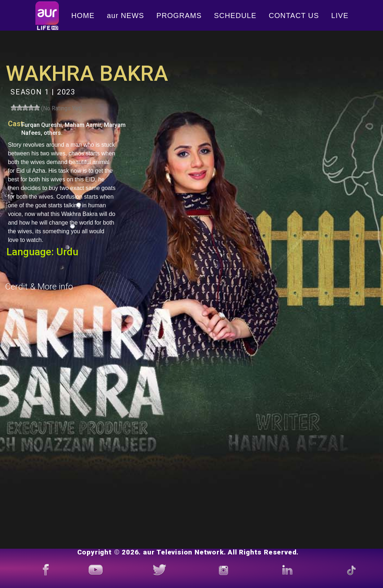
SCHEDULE (235, 16)
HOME (83, 16)
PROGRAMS (179, 16)
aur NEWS (125, 16)
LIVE (340, 16)
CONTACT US (294, 16)
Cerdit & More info (39, 287)
